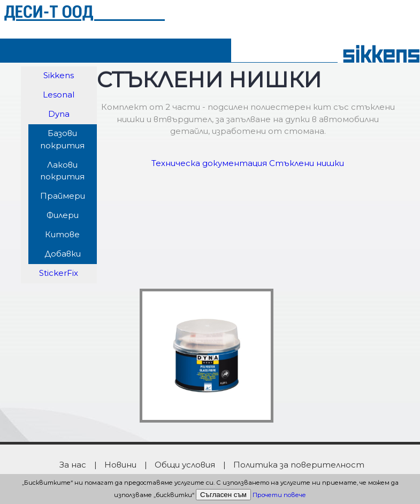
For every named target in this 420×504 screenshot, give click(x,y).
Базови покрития (62, 139)
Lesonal (59, 95)
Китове (62, 234)
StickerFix (59, 273)
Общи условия (185, 465)
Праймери (63, 196)
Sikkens (59, 75)
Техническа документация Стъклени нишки (248, 163)
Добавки (63, 254)
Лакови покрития (62, 171)
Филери (63, 215)
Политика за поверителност (299, 465)
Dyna (59, 114)
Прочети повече (279, 495)
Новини (120, 465)
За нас (73, 465)
